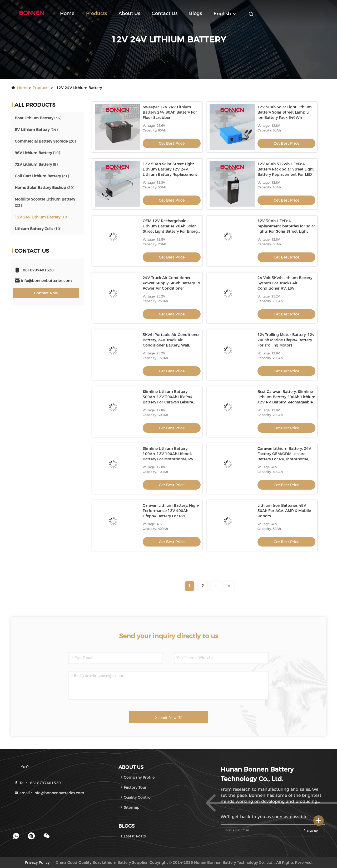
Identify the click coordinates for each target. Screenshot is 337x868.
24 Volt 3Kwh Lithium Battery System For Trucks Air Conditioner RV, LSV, (285, 283)
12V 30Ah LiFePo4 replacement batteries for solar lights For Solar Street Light (286, 226)
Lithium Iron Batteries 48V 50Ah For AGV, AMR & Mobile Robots (284, 511)
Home (67, 13)
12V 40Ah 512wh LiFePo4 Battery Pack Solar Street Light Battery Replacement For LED (286, 169)
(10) (37, 153)
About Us (129, 13)
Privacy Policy (37, 862)
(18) (42, 217)
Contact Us (165, 13)
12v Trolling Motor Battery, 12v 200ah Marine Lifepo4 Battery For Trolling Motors (286, 340)
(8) (36, 164)
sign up (310, 830)
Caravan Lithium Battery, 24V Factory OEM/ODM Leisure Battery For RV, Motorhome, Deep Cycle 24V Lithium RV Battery (284, 459)
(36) (38, 118)
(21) (42, 176)
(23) (45, 202)
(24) (36, 130)
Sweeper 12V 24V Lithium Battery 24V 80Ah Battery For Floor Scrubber (170, 112)
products (41, 88)
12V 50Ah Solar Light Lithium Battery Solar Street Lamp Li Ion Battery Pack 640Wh (285, 112)
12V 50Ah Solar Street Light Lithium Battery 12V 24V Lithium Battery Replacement (170, 169)
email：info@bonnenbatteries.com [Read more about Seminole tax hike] (49, 793)
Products (96, 13)
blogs (195, 13)
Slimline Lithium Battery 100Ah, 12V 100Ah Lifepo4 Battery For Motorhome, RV (168, 454)
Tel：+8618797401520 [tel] (38, 783)
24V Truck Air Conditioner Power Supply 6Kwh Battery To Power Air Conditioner (171, 283)
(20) (45, 141)
